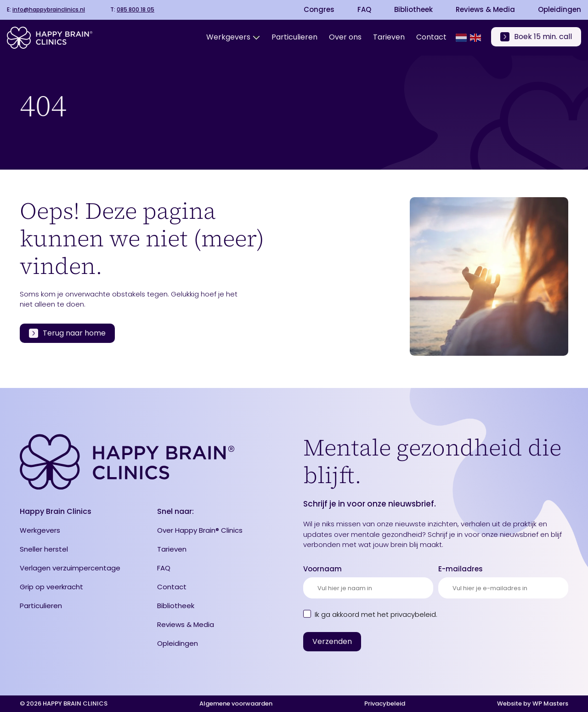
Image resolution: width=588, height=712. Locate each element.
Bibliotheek (413, 9)
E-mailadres (461, 569)
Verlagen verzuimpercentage (70, 568)
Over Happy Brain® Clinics (200, 530)
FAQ (364, 9)
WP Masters (550, 703)
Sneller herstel (44, 549)
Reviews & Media (485, 9)
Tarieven (172, 549)
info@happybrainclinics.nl (49, 9)
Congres (319, 9)
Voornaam (322, 569)
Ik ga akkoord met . (376, 614)
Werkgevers (40, 530)
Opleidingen (560, 9)
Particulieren (41, 606)
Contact (172, 587)
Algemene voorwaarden (236, 703)
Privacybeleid (385, 703)
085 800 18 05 (136, 9)
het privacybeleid (407, 614)
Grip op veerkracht (51, 587)
